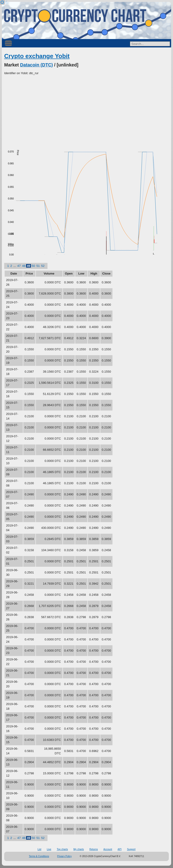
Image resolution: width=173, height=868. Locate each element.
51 (38, 266)
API (120, 849)
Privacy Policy (64, 856)
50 (33, 266)
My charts (79, 849)
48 (24, 266)
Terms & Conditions (39, 856)
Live (49, 849)
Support (131, 849)
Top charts (62, 849)
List (39, 849)
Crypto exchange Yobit (37, 56)
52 (43, 266)
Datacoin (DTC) (36, 65)
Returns (94, 849)
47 (19, 266)
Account (108, 849)
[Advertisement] (86, 110)
